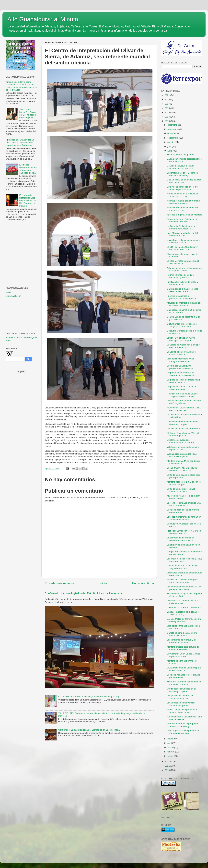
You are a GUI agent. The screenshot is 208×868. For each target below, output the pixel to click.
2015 (168, 112)
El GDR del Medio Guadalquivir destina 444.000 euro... (182, 248)
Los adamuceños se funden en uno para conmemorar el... (184, 588)
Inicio (103, 583)
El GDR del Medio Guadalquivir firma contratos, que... (182, 581)
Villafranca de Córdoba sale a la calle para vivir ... (183, 602)
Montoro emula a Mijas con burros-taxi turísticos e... (184, 462)
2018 (168, 99)
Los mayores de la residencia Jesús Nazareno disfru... (185, 560)
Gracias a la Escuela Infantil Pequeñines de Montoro (181, 167)
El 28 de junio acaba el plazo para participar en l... (184, 476)
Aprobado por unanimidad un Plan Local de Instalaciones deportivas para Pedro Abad (20, 142)
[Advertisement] (22, 240)
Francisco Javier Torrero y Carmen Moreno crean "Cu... (184, 532)
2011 (168, 766)
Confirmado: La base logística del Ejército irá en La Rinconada (83, 593)
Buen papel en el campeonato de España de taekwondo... (183, 732)
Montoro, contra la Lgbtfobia (181, 155)
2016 (168, 108)
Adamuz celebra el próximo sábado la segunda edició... (184, 269)
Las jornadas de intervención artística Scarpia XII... (181, 704)
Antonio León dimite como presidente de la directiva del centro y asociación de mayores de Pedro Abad (21, 86)
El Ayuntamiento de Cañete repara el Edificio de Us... (184, 669)
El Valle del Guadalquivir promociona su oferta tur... (181, 367)
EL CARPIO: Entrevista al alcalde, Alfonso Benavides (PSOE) (88, 697)
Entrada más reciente (59, 583)
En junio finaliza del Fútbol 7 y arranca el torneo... (182, 388)
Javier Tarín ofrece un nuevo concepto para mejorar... (181, 339)
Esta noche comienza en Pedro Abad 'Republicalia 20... (182, 188)
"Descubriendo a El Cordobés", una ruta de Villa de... (184, 718)
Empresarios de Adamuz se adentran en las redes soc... (182, 374)
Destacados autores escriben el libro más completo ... (182, 423)
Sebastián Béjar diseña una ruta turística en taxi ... (183, 209)
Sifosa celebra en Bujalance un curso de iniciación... (182, 220)
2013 (168, 121)
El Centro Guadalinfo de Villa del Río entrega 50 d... (183, 434)
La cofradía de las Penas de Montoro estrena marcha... (181, 539)
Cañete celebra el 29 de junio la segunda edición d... (183, 567)
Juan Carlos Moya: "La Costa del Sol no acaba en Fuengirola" (28, 114)
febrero (171, 752)
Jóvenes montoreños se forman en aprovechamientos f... (184, 518)
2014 (168, 117)
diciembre (173, 125)
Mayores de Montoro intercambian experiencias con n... (184, 304)
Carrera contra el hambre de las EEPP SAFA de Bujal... (183, 290)
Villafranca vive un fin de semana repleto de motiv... (183, 448)
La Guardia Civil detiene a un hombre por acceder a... (181, 227)
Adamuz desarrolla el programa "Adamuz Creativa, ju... (182, 725)
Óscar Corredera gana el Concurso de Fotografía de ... (184, 402)
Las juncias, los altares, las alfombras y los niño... (180, 697)
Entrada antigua (143, 583)
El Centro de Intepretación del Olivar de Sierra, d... (182, 353)
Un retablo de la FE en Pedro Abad (184, 608)
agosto (171, 142)
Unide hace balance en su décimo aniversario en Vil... (184, 241)
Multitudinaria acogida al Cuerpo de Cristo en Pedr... (184, 595)
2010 (168, 770)
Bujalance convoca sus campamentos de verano (180, 441)
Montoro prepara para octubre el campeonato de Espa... (183, 648)
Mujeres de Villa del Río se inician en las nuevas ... (184, 497)
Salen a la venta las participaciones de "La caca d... (184, 160)
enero (171, 756)
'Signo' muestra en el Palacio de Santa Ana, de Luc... (183, 195)
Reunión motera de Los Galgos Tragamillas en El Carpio (182, 395)
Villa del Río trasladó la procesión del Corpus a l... (183, 627)
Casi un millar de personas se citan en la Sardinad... (184, 181)
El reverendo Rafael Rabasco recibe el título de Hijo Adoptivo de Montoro (28, 201)
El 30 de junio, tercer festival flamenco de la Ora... (181, 490)
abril (170, 743)
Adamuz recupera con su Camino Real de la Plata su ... (183, 202)
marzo (171, 747)
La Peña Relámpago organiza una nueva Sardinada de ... (184, 504)
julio (170, 146)
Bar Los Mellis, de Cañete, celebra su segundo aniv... (184, 620)
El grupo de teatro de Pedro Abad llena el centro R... (183, 381)
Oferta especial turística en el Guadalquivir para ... (181, 690)
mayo (170, 739)
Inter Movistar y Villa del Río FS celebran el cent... (182, 234)
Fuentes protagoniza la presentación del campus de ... (183, 297)
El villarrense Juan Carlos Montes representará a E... (183, 655)
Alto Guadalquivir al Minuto (43, 19)
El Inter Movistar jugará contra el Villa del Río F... (183, 262)
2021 (168, 95)
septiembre (173, 138)
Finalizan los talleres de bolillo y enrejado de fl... (183, 283)
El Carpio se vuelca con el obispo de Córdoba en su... (183, 346)
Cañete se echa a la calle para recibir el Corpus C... (182, 634)
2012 (168, 761)
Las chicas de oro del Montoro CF (184, 429)
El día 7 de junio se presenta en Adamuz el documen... (183, 711)
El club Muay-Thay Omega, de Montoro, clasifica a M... (182, 469)
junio (170, 151)
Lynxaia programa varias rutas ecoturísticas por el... (182, 455)
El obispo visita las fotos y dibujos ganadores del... (183, 676)
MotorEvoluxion (13, 296)
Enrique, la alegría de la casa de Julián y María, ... (183, 613)
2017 (168, 104)
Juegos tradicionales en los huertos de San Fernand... (184, 553)
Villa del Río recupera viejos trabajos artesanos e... (181, 360)
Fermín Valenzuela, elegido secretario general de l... (180, 276)
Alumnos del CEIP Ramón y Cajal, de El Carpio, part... (184, 409)
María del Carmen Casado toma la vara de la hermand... (184, 683)
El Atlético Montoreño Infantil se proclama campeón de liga (28, 169)
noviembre (173, 129)
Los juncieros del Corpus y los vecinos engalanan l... (182, 641)
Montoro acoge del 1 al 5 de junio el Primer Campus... (185, 483)
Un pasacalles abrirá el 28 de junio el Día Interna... (184, 311)
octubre (171, 133)
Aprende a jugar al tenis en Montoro (185, 215)
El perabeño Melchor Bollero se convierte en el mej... (182, 174)
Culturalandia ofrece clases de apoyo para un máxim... (182, 325)
